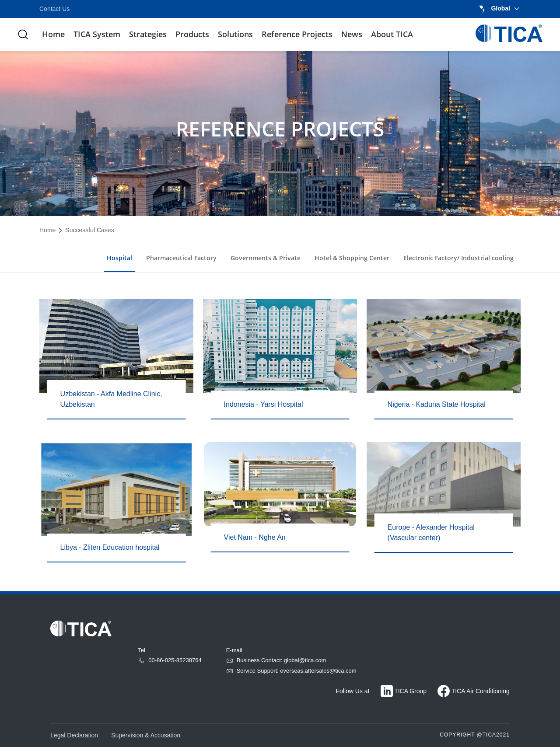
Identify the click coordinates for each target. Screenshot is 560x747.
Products (192, 34)
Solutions (235, 34)
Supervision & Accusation (146, 735)
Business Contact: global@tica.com (276, 660)
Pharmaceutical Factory (181, 258)
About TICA (392, 34)
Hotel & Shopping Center (352, 258)
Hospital (119, 258)
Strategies (148, 34)
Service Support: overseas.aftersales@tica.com (291, 671)
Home (53, 34)
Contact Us (54, 9)
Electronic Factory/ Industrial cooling (458, 258)
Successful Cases (89, 230)
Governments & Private (266, 258)
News (352, 34)
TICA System (97, 34)
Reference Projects (297, 34)
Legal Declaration (74, 735)
